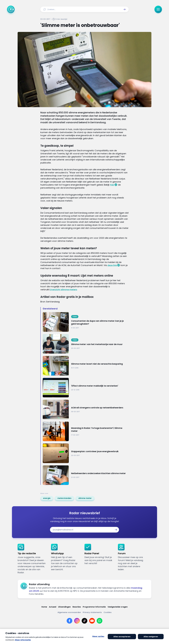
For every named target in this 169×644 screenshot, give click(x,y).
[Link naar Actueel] (53, 607)
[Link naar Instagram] (77, 621)
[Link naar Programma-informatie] (94, 607)
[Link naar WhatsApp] (100, 621)
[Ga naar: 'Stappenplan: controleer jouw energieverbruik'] (86, 453)
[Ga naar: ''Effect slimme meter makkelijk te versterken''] (86, 388)
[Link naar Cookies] (108, 612)
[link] (47, 498)
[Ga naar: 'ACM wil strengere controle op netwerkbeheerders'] (86, 409)
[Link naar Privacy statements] (92, 612)
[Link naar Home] (44, 607)
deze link (112, 265)
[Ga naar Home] (11, 9)
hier (112, 185)
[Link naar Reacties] (77, 607)
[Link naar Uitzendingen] (64, 607)
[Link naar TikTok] (84, 621)
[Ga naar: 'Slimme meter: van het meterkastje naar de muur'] (86, 344)
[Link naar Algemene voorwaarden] (69, 612)
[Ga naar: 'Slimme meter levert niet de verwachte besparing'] (86, 366)
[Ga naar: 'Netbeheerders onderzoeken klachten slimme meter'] (86, 475)
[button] (124, 9)
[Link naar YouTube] (92, 621)
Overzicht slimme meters (63, 290)
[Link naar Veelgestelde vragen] (118, 607)
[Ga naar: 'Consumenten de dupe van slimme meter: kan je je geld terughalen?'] (86, 322)
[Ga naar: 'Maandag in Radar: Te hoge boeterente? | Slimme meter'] (86, 431)
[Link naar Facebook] (69, 621)
